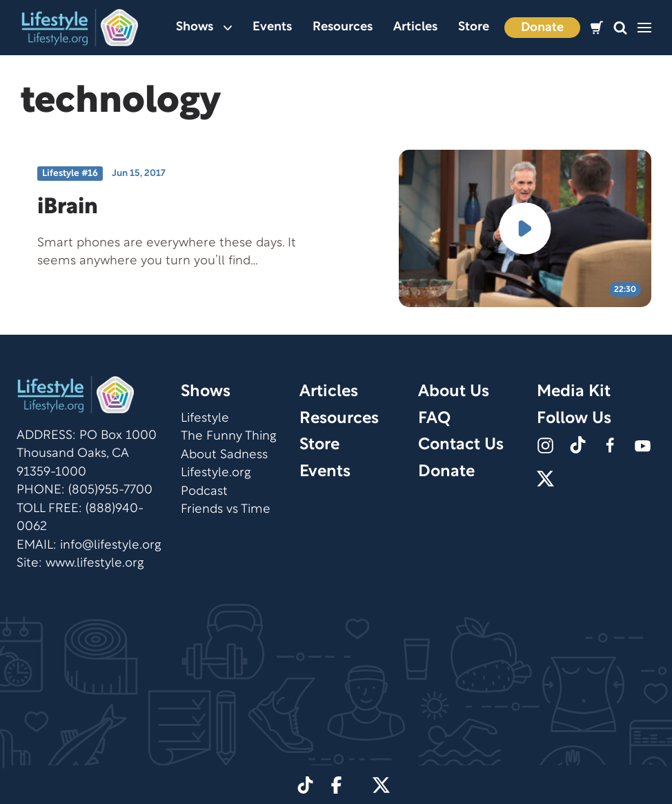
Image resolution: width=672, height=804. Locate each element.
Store (474, 27)
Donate (542, 28)
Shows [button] (204, 27)
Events (272, 27)
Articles (415, 27)
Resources (343, 27)
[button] (620, 28)
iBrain (68, 207)
